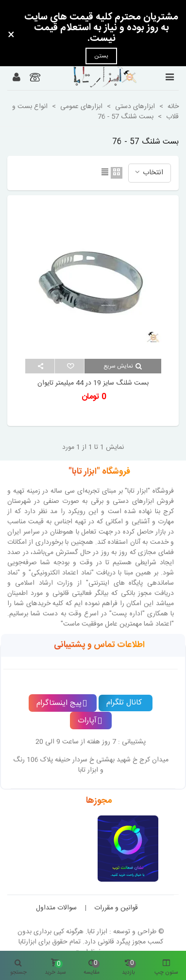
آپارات (90, 721)
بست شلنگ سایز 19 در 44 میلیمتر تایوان (93, 383)
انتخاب (148, 173)
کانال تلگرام (124, 703)
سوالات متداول (56, 908)
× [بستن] (11, 36)
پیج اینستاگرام (62, 703)
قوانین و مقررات (116, 908)
